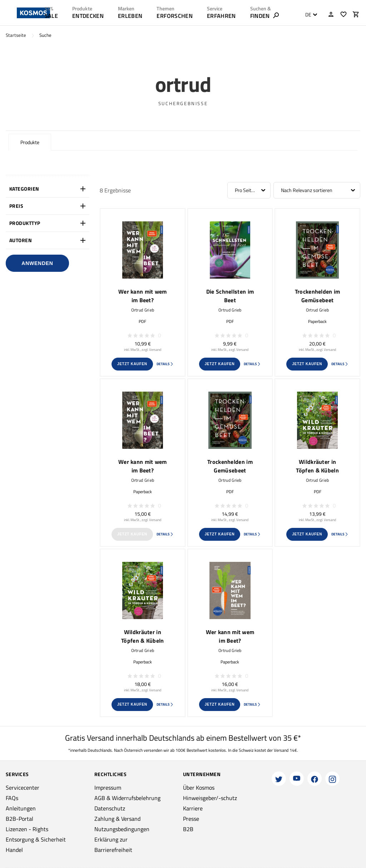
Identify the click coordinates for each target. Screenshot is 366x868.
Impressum (108, 788)
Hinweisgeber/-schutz (210, 798)
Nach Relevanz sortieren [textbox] (307, 190)
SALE (51, 16)
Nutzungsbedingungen (122, 829)
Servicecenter (23, 788)
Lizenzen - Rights (27, 829)
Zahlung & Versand (117, 819)
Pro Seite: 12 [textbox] (248, 190)
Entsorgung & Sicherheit (36, 839)
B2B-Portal (19, 819)
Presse (191, 819)
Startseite (16, 35)
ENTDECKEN (88, 16)
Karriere (193, 808)
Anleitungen (21, 808)
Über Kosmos (199, 788)
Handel (14, 850)
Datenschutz (110, 808)
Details (165, 364)
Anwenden (37, 263)
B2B (188, 829)
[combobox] (309, 15)
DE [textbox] (308, 15)
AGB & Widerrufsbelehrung (127, 798)
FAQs (12, 798)
